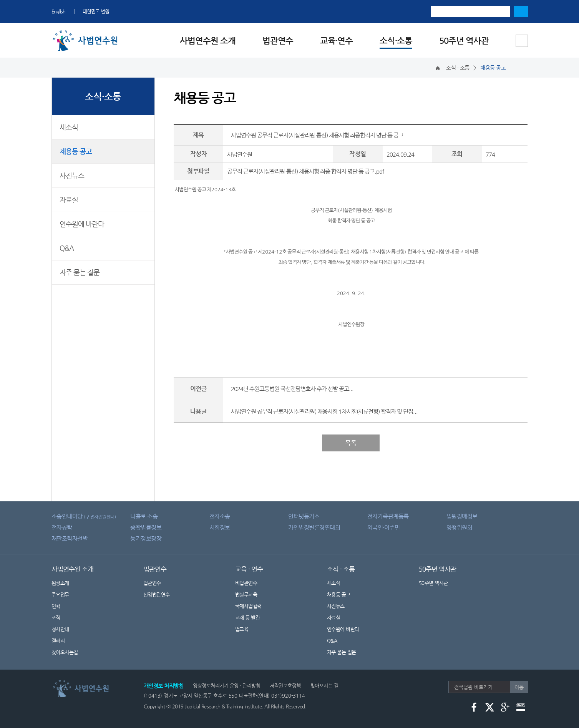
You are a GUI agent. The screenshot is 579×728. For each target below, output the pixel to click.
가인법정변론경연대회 (314, 527)
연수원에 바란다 (82, 224)
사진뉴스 (72, 175)
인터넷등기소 (304, 516)
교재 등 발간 (248, 618)
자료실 (69, 200)
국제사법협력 (248, 606)
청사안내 (60, 629)
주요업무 (60, 595)
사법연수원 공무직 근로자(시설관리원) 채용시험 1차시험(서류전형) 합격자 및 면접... (324, 411)
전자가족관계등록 (388, 516)
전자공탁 (62, 527)
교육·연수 (336, 41)
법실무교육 (246, 595)
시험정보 (220, 527)
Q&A (67, 248)
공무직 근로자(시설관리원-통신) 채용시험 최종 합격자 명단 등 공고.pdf (305, 171)
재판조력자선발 (70, 538)
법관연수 (278, 41)
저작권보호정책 (285, 686)
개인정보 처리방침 (164, 686)
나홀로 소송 (144, 516)
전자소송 (220, 516)
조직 (56, 618)
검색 (521, 12)
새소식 (69, 127)
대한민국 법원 (96, 11)
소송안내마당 (84, 516)
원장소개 (60, 583)
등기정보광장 (146, 538)
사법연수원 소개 (208, 41)
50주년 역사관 (464, 41)
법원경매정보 (462, 516)
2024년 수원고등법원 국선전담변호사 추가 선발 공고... (292, 389)
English (58, 11)
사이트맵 (522, 41)
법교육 (242, 629)
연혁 (56, 606)
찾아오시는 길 (324, 686)
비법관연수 (246, 583)
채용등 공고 (76, 151)
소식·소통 (396, 41)
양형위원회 (460, 527)
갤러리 (58, 641)
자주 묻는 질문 (80, 272)
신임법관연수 (157, 595)
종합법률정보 (146, 527)
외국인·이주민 (384, 527)
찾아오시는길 (65, 652)
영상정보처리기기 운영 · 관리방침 (226, 686)
